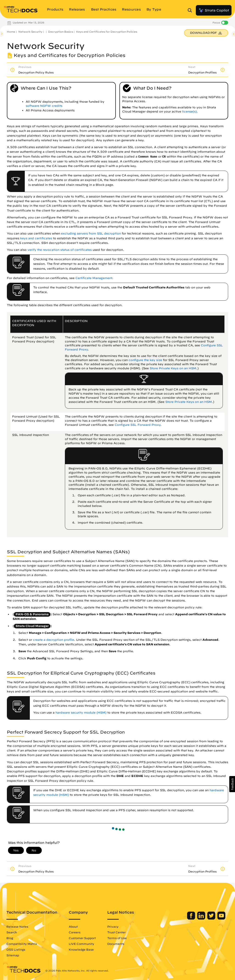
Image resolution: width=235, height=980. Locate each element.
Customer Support (82, 938)
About (73, 926)
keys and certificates (36, 238)
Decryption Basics (61, 32)
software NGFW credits (44, 106)
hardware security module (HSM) (81, 713)
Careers (75, 932)
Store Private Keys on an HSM (173, 368)
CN (164, 157)
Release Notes (17, 926)
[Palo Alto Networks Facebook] (192, 918)
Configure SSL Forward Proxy (138, 425)
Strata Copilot (214, 10)
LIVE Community (82, 944)
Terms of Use (117, 938)
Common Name (148, 157)
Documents (116, 944)
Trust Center (116, 932)
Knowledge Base (81, 949)
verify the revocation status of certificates (60, 250)
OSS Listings (16, 949)
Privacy (113, 926)
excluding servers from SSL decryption (91, 233)
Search (12, 932)
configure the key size (145, 360)
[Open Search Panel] (191, 10)
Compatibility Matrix (22, 944)
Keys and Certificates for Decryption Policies (107, 32)
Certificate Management (94, 278)
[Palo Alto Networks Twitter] (212, 918)
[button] (232, 784)
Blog (10, 938)
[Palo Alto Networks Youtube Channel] (221, 918)
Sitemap (13, 955)
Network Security (30, 32)
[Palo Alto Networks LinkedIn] (202, 918)
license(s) (189, 112)
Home (11, 32)
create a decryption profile (54, 640)
